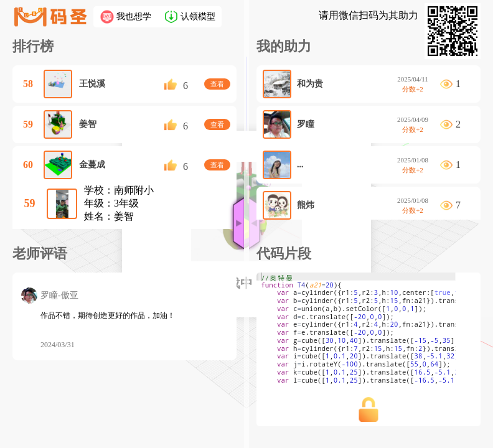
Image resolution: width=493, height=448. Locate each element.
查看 (217, 84)
